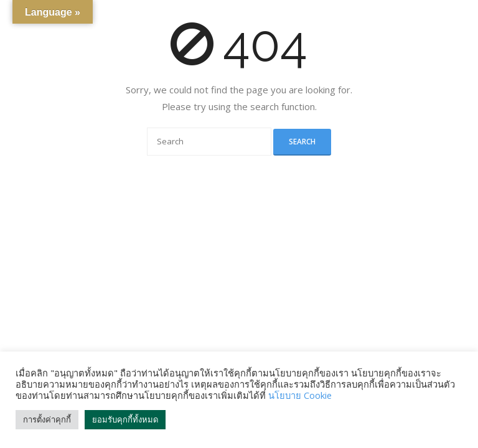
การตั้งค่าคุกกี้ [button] (47, 419)
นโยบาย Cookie (300, 395)
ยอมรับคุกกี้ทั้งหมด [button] (125, 419)
